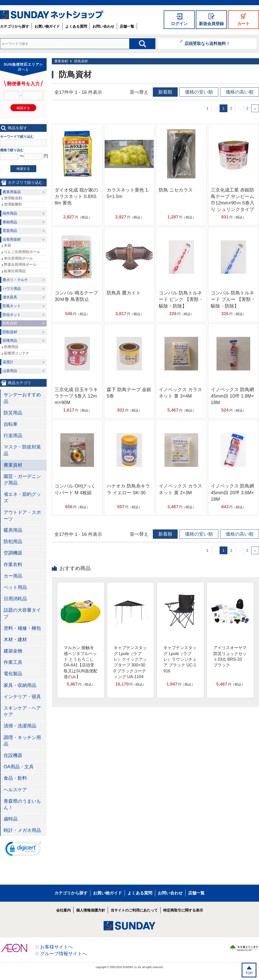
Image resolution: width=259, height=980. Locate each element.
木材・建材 (15, 640)
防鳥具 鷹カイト (124, 293)
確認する (23, 108)
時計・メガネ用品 (22, 830)
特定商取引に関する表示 (183, 910)
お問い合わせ (103, 26)
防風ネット (12, 306)
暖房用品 (13, 530)
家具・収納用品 (20, 685)
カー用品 (13, 576)
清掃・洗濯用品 (20, 726)
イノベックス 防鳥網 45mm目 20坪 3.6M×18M (232, 492)
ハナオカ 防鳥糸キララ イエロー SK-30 (128, 489)
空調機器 (13, 553)
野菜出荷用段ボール (20, 264)
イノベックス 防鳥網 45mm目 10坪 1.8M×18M (232, 396)
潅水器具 (10, 297)
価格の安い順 (199, 92)
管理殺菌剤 (13, 204)
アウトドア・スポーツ (22, 516)
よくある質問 (76, 26)
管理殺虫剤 (13, 198)
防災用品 (13, 413)
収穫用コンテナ (17, 353)
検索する (23, 169)
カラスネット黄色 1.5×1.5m (128, 193)
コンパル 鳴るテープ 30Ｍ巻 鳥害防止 (76, 296)
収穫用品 (10, 340)
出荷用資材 (12, 239)
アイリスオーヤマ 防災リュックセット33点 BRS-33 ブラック (230, 656)
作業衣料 (13, 565)
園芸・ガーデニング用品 (22, 480)
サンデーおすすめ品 (22, 398)
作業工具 (13, 662)
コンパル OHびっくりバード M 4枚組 (75, 489)
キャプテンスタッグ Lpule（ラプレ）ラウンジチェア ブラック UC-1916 (180, 659)
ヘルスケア (15, 790)
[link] (23, 850)
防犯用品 (13, 542)
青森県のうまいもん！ (22, 804)
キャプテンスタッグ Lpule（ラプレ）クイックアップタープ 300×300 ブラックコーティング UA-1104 (130, 662)
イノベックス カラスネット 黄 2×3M (180, 489)
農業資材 (61, 61)
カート (243, 24)
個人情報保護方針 (91, 910)
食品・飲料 (15, 778)
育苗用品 (10, 231)
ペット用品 (15, 587)
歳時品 (11, 819)
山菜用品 (10, 371)
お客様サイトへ (56, 947)
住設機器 (13, 755)
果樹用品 (10, 222)
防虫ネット (12, 315)
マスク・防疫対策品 (22, 450)
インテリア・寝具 (22, 697)
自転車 (11, 424)
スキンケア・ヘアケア (22, 711)
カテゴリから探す (15, 26)
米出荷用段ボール (18, 258)
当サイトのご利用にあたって (134, 910)
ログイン (179, 24)
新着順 (165, 92)
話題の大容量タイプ (22, 613)
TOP (249, 973)
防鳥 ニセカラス (176, 190)
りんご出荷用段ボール (22, 252)
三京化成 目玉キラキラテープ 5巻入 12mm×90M (76, 396)
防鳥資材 (81, 61)
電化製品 (13, 674)
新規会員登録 (211, 24)
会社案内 (63, 910)
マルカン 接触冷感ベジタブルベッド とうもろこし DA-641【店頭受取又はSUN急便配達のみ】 (81, 662)
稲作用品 (10, 213)
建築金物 (13, 651)
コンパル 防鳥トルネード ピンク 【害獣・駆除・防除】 (181, 299)
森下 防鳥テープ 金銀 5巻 (129, 393)
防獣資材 (10, 332)
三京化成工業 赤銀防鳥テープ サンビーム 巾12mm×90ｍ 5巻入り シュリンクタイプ (233, 200)
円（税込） (77, 217)
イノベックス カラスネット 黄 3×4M (180, 393)
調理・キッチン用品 (22, 741)
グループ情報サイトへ (63, 954)
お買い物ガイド (47, 26)
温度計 (8, 362)
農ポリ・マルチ (15, 280)
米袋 (8, 245)
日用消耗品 (15, 599)
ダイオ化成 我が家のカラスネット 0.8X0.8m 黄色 (76, 196)
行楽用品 (13, 436)
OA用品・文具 (19, 767)
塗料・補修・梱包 (22, 628)
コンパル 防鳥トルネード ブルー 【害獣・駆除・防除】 (233, 299)
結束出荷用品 (15, 271)
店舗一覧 (127, 26)
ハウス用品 (12, 288)
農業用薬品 (12, 192)
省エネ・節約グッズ (22, 497)
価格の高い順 (240, 92)
